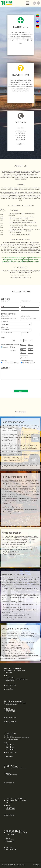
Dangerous (4, 360)
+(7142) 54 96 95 (12, 718)
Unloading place (25, 316)
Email (23, 306)
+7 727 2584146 (12, 685)
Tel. (3, 306)
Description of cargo (7, 332)
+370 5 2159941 (10, 746)
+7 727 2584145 (10, 677)
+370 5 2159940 (10, 745)
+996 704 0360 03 (10, 807)
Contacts (5, 299)
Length (30, 345)
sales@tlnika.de (10, 783)
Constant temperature (27, 360)
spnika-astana (9, 848)
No (3, 363)
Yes (8, 363)
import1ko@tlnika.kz (11, 721)
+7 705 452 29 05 (10, 711)
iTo (39, 865)
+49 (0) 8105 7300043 (11, 775)
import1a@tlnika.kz (11, 849)
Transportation (8, 314)
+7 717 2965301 (10, 840)
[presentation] (15, 385)
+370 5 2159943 (10, 749)
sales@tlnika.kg (10, 815)
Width (22, 350)
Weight (3, 338)
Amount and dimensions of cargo (10, 345)
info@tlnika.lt (9, 756)
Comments (6, 368)
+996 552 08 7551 (10, 809)
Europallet (5, 347)
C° (34, 363)
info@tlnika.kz (9, 689)
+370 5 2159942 (10, 748)
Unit (21, 345)
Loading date (5, 322)
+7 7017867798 (10, 841)
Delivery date (5, 327)
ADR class (16, 363)
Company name (5, 301)
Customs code (25, 332)
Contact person (26, 301)
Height (29, 350)
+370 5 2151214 (12, 752)
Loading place (5, 316)
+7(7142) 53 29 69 (10, 710)
